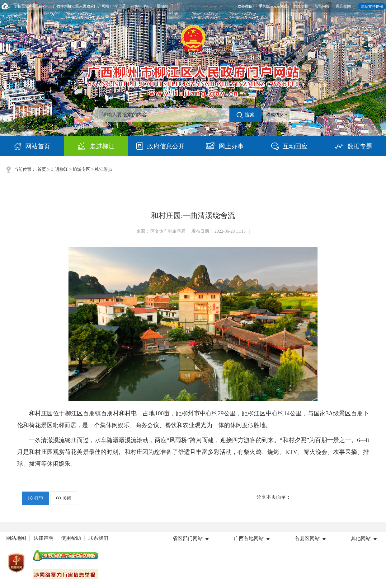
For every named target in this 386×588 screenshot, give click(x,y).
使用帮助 (71, 538)
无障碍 (282, 6)
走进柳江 (59, 169)
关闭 (64, 498)
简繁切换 (301, 6)
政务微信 (245, 6)
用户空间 (343, 6)
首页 (42, 169)
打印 (35, 498)
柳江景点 (104, 169)
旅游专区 (82, 169)
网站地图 (16, 538)
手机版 (264, 6)
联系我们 (98, 538)
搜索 (246, 115)
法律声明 (44, 538)
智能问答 (322, 6)
